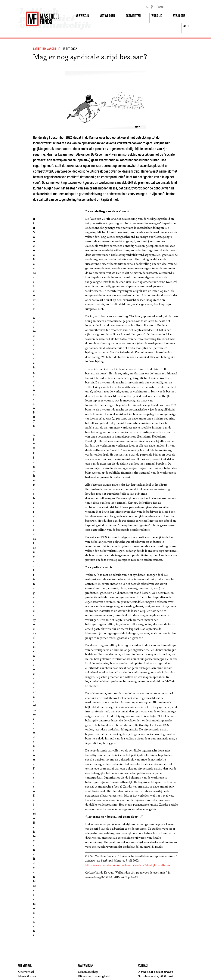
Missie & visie (27, 976)
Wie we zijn (82, 16)
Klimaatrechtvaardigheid (94, 976)
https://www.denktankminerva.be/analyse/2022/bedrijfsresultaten (128, 865)
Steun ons (179, 16)
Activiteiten (133, 16)
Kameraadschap (88, 972)
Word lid (157, 16)
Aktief (187, 26)
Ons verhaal (26, 972)
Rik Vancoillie (51, 49)
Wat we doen (107, 16)
